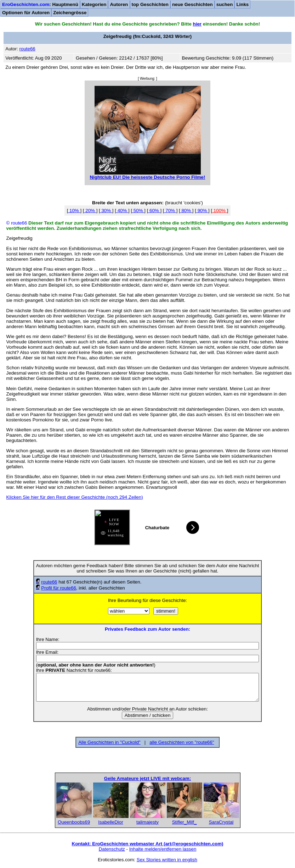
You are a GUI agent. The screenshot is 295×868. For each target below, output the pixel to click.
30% (106, 211)
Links (242, 4)
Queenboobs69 (74, 822)
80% (186, 211)
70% (170, 211)
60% (154, 211)
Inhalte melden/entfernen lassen (163, 849)
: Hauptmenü (40, 4)
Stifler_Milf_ (185, 822)
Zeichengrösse (70, 13)
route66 (49, 582)
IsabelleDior (110, 822)
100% (220, 211)
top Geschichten (150, 4)
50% (138, 211)
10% (74, 211)
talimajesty (147, 822)
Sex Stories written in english (167, 860)
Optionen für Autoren (26, 13)
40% (122, 211)
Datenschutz (112, 849)
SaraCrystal (221, 822)
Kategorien (94, 4)
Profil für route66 (59, 588)
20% (90, 211)
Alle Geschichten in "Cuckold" (109, 742)
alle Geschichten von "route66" (182, 742)
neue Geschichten (192, 4)
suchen (225, 4)
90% (202, 211)
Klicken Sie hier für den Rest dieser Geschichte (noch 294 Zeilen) (75, 497)
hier (197, 24)
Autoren (119, 4)
